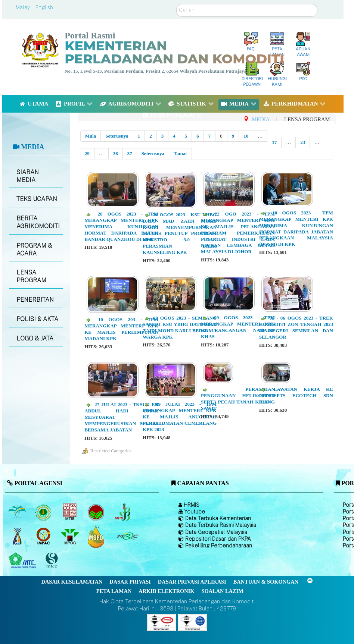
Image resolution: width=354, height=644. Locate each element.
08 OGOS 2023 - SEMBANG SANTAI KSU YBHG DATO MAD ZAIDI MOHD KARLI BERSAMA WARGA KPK (180, 327)
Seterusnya (117, 136)
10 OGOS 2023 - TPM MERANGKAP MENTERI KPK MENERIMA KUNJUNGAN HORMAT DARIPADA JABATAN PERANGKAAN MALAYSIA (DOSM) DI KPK (296, 228)
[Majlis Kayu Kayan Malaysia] (23, 560)
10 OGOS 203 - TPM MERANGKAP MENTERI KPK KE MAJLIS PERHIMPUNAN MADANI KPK (121, 329)
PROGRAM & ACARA (34, 249)
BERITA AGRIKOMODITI (38, 222)
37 (130, 153)
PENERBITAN (35, 300)
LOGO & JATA (35, 338)
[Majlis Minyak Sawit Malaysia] (70, 536)
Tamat (180, 153)
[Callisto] (161, 622)
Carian (176, 4)
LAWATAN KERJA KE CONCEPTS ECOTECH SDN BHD (296, 395)
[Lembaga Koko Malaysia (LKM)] (97, 512)
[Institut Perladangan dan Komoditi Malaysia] (44, 536)
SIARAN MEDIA (28, 176)
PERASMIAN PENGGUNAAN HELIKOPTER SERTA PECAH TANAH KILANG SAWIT (238, 399)
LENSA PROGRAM (31, 276)
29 (87, 153)
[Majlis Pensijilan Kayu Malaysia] (53, 560)
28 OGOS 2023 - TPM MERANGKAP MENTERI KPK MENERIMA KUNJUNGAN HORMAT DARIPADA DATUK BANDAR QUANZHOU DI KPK (121, 227)
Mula (91, 136)
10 (246, 136)
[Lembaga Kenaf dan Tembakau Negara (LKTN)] (18, 536)
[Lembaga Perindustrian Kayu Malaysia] (70, 512)
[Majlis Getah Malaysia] (127, 536)
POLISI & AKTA (37, 319)
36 (116, 153)
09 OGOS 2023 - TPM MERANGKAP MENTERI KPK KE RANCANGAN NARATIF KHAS (238, 327)
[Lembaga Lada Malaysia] (123, 512)
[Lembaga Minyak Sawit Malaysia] (18, 512)
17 (274, 142)
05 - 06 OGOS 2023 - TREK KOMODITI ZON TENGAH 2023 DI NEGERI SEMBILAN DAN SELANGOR (296, 327)
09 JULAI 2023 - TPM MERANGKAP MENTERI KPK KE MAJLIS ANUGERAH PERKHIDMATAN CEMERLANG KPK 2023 (180, 417)
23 (303, 142)
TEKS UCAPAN (37, 199)
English (44, 7)
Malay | (25, 7)
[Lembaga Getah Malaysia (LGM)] (44, 512)
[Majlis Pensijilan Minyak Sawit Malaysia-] (97, 536)
